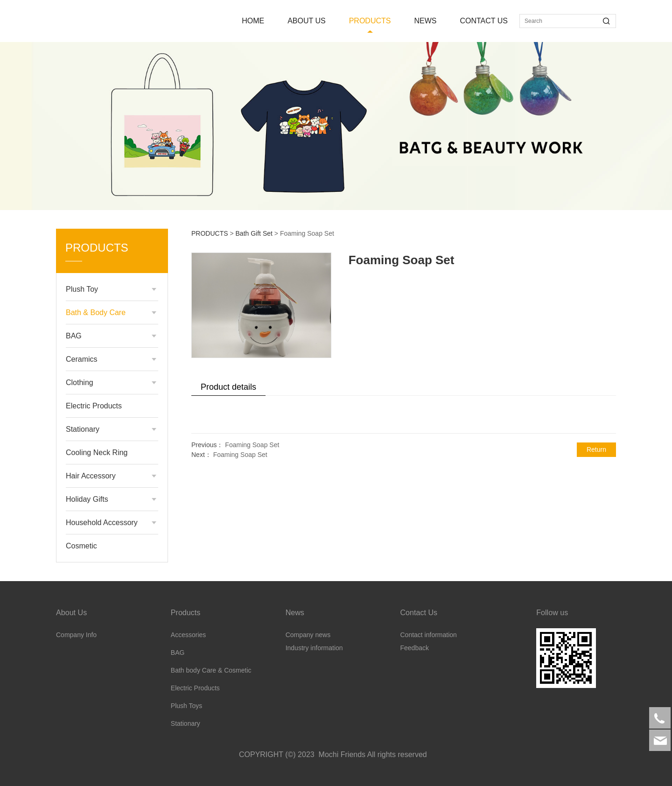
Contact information (428, 635)
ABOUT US (307, 21)
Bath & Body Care (96, 312)
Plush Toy (82, 289)
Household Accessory (102, 523)
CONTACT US (484, 21)
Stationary (83, 429)
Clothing (80, 382)
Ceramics (82, 359)
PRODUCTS (370, 21)
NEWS (425, 21)
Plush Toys (186, 706)
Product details (228, 387)
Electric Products (94, 406)
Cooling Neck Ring (97, 453)
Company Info (76, 635)
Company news (308, 635)
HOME (253, 21)
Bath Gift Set (254, 233)
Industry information (314, 648)
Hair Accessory (91, 476)
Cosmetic (81, 546)
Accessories (188, 635)
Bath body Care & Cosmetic (211, 670)
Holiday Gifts (87, 499)
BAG (74, 336)
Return (596, 449)
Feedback (414, 648)
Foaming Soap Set (252, 445)
